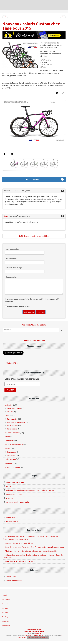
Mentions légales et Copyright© (38, 637)
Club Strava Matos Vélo (15, 482)
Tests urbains (12, 429)
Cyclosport (11, 452)
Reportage (11, 455)
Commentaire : (11, 277)
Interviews (9, 463)
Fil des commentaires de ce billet (34, 236)
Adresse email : (12, 259)
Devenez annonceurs (14, 494)
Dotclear (38, 634)
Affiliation (10, 486)
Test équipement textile (16, 422)
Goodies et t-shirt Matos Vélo (34, 341)
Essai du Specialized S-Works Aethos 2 (20, 561)
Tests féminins (12, 426)
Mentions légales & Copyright (18, 502)
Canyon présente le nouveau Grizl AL (19, 543)
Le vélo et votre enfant (14, 445)
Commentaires (45, 179)
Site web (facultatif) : (14, 268)
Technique (9, 441)
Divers (8, 449)
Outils (8, 437)
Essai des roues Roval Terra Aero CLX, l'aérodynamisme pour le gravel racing (35, 547)
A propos (10, 498)
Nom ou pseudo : (12, 249)
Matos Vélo (12, 363)
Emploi (10, 412)
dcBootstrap (28, 635)
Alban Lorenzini (12, 521)
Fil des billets (11, 577)
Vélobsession (11, 459)
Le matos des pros (12, 433)
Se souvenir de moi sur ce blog (19, 307)
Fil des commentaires (14, 581)
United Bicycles (12, 518)
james (6, 216)
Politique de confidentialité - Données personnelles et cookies (30, 490)
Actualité (9, 405)
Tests (7, 416)
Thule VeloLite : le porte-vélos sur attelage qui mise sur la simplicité (31, 551)
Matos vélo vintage (13, 467)
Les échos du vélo (14, 408)
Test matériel (12, 419)
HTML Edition (39, 635)
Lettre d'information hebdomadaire (22, 379)
